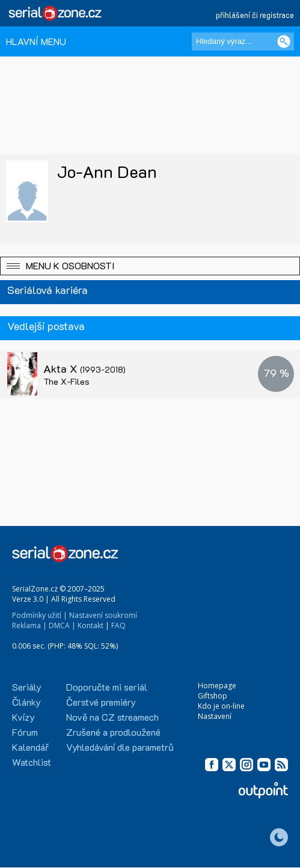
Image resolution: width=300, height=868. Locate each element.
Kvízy (23, 717)
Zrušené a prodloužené (113, 732)
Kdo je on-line (221, 706)
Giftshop (213, 696)
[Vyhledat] (284, 41)
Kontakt (90, 625)
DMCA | (62, 625)
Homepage (217, 686)
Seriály (27, 687)
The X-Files (66, 381)
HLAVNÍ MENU (36, 41)
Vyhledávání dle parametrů (120, 747)
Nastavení (215, 716)
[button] (150, 266)
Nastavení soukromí (103, 615)
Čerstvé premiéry (101, 702)
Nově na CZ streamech (112, 717)
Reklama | (29, 625)
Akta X (84, 368)
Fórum (25, 732)
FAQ (118, 625)
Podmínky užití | (40, 615)
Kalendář (30, 747)
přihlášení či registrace (255, 15)
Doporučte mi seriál (107, 687)
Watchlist (32, 762)
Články (26, 702)
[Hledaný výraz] (243, 41)
